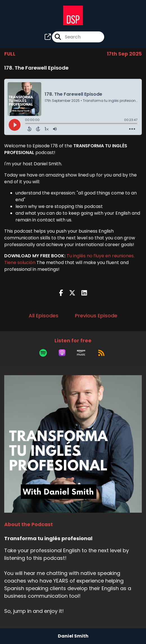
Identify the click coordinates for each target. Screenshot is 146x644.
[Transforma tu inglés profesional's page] (48, 37)
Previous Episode (96, 316)
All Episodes (44, 316)
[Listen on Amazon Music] (81, 353)
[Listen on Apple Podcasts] (62, 353)
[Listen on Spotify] (43, 353)
